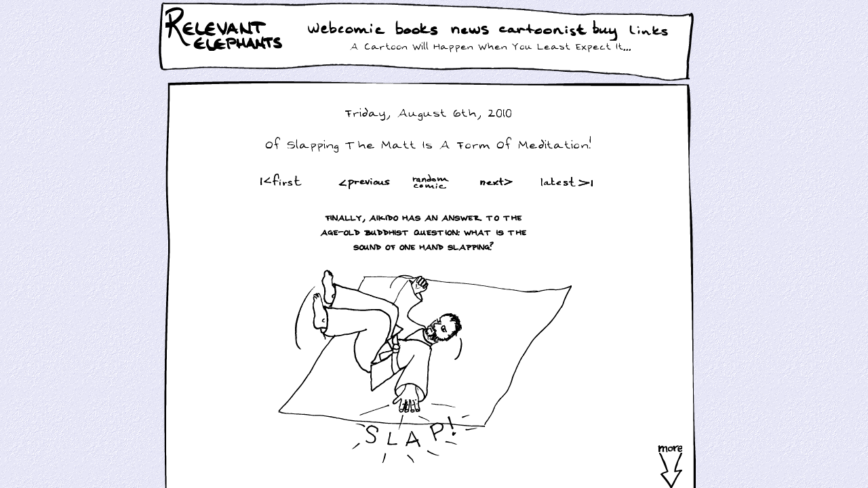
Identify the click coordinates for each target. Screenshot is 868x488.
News (470, 30)
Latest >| (564, 181)
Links (651, 30)
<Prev (364, 181)
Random (432, 181)
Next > (499, 181)
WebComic (350, 30)
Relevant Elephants (225, 47)
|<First (280, 181)
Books (418, 30)
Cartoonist (545, 30)
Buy (606, 32)
